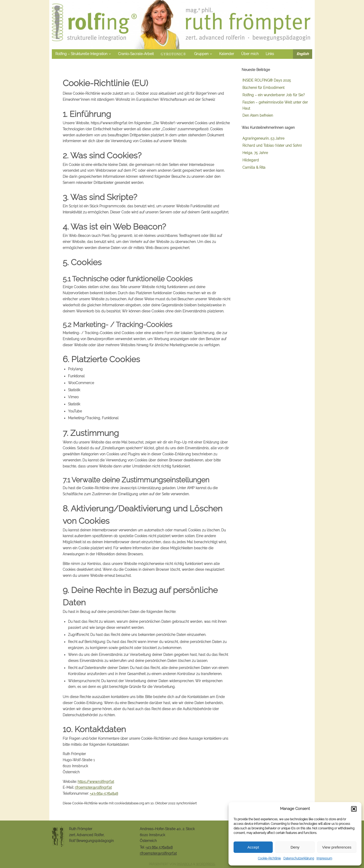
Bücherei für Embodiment (263, 88)
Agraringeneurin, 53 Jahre (263, 138)
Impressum (324, 858)
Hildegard (251, 160)
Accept (253, 847)
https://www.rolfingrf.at (96, 782)
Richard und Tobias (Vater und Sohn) (272, 145)
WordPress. (206, 864)
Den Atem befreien (258, 115)
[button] (354, 809)
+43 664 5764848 (159, 847)
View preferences (337, 847)
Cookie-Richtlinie (269, 858)
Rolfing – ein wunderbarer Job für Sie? (274, 95)
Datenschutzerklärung (299, 858)
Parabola (185, 864)
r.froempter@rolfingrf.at (93, 787)
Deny (295, 847)
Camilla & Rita (254, 167)
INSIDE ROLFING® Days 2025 (267, 80)
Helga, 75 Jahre (255, 153)
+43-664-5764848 (104, 793)
